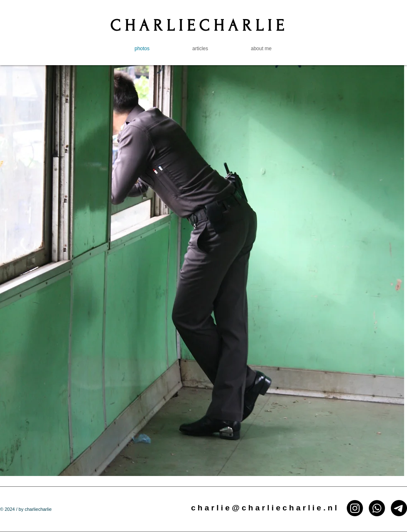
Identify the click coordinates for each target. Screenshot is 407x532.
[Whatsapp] (377, 508)
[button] (202, 271)
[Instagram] (355, 508)
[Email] (399, 508)
